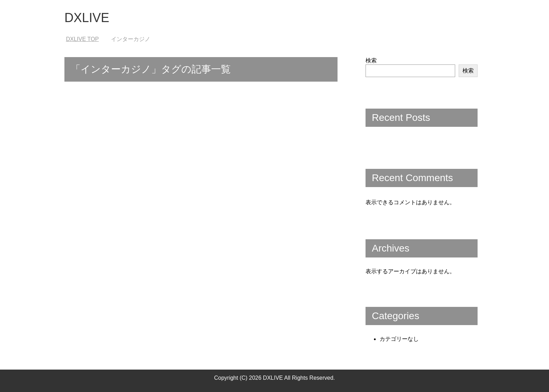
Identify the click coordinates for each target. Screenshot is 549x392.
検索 (371, 60)
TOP (82, 39)
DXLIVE (87, 18)
